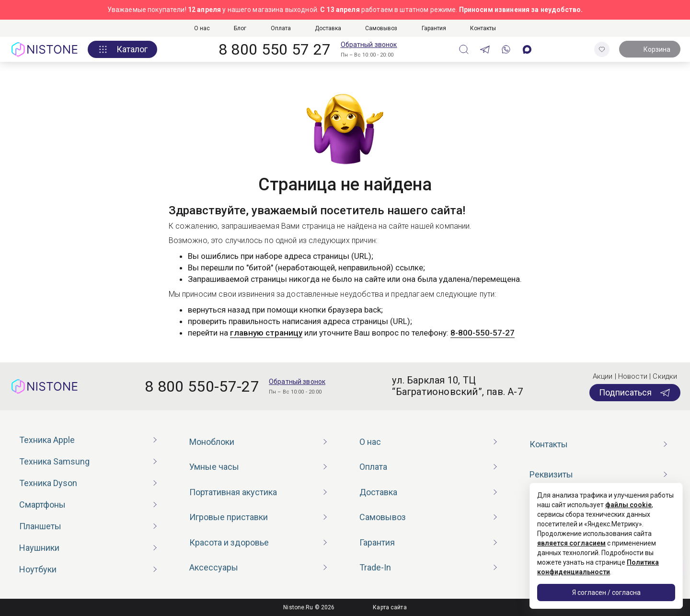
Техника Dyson (48, 483)
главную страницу (266, 333)
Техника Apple (47, 440)
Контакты (483, 28)
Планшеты (40, 526)
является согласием (571, 543)
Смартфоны (42, 505)
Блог (240, 28)
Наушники (39, 548)
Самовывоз (381, 28)
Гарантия (434, 28)
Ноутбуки (38, 569)
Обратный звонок (369, 45)
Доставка (328, 28)
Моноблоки (212, 442)
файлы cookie (628, 505)
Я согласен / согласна (606, 593)
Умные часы (214, 467)
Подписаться (635, 393)
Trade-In (375, 567)
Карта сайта (390, 607)
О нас (202, 28)
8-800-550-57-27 (483, 333)
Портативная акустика (233, 492)
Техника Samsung (54, 461)
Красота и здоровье (229, 542)
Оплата (281, 28)
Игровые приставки (229, 517)
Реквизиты (551, 474)
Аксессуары (214, 567)
